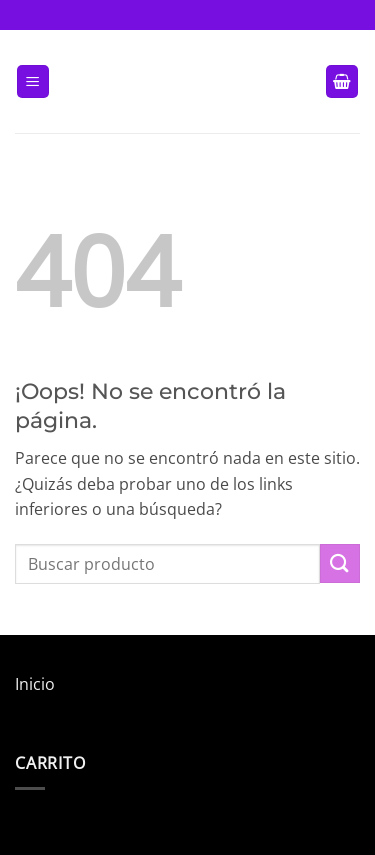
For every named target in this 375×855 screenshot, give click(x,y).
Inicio (35, 684)
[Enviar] (340, 563)
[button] (33, 81)
